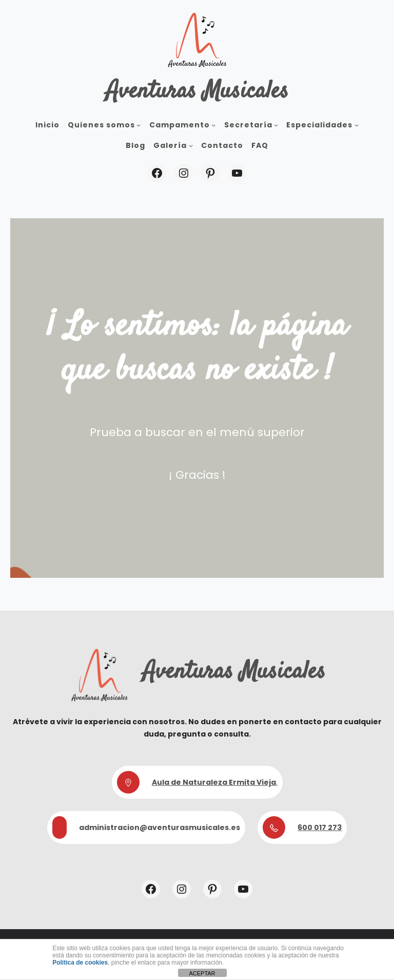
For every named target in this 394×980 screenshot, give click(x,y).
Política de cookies (80, 963)
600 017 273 (320, 827)
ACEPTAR (202, 973)
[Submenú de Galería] (191, 145)
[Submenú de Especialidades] (357, 125)
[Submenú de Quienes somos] (139, 125)
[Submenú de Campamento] (213, 125)
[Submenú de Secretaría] (276, 125)
